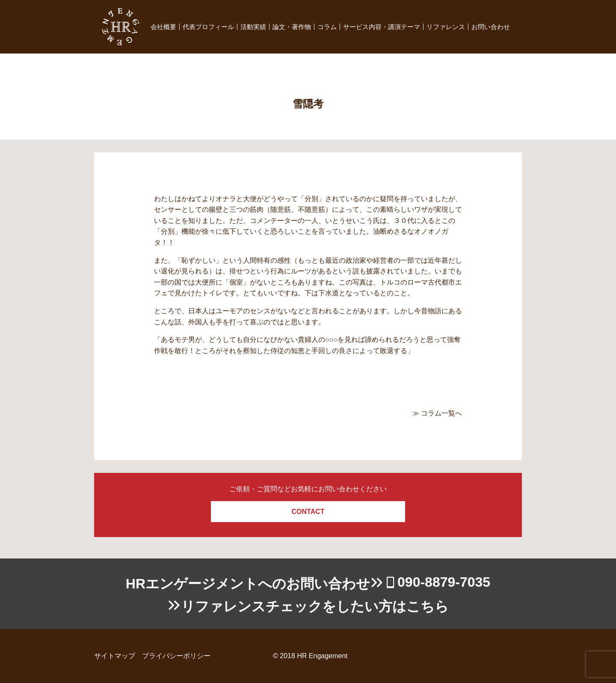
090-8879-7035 (444, 582)
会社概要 (163, 27)
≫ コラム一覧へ (437, 413)
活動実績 (253, 27)
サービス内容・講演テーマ (382, 27)
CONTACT (308, 512)
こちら (428, 606)
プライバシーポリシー (176, 656)
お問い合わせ (491, 27)
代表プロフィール (208, 27)
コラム (327, 27)
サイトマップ (115, 656)
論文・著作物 (292, 27)
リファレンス (446, 27)
